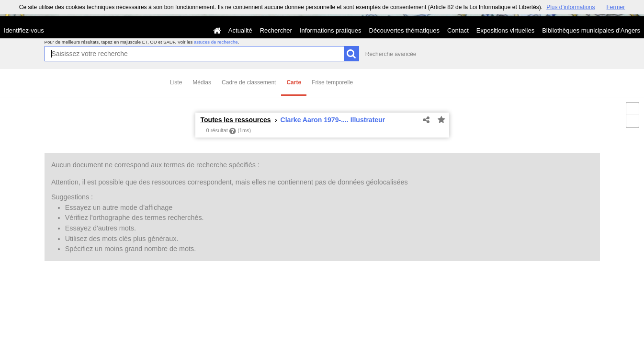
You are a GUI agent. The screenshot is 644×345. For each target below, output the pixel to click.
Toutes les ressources (236, 120)
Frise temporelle (332, 82)
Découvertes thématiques (404, 30)
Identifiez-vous (24, 30)
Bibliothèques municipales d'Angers (591, 30)
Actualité (240, 30)
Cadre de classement (249, 82)
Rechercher (276, 30)
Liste (176, 82)
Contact (458, 30)
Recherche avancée (391, 54)
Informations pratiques (331, 30)
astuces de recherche (216, 42)
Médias (202, 82)
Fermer (616, 7)
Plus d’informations (571, 7)
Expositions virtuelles (505, 30)
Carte (294, 82)
